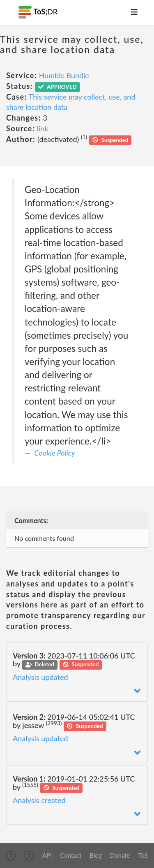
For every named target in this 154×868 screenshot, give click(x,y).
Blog (95, 855)
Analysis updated (40, 677)
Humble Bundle (64, 75)
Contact (71, 855)
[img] (11, 856)
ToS (143, 855)
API (47, 855)
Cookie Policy (55, 453)
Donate (120, 855)
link (43, 128)
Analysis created (39, 800)
